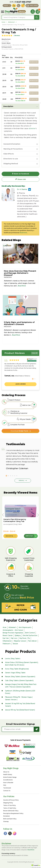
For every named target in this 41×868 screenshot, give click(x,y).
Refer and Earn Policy (10, 819)
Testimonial (7, 788)
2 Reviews (17, 36)
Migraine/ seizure (20, 641)
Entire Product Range (10, 777)
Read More (22, 286)
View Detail (9, 536)
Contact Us (7, 791)
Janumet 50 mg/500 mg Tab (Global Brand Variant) (20, 705)
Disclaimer (7, 816)
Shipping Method (11, 164)
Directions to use (11, 159)
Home (3, 22)
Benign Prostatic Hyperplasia (13, 633)
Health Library (8, 775)
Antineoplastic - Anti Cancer (13, 630)
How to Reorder (8, 783)
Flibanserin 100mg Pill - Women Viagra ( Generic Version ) (19, 698)
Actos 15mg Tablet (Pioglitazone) (17, 669)
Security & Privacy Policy (11, 800)
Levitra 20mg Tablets (13, 659)
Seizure (15, 644)
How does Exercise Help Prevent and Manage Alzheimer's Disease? (20, 273)
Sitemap (6, 822)
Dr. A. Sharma (22, 189)
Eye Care (6, 638)
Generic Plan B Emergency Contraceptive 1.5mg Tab (15, 520)
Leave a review (21, 384)
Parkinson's (7, 644)
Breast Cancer (8, 636)
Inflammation (7, 641)
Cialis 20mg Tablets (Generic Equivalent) (19, 681)
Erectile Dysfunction (30, 636)
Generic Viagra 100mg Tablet (15, 673)
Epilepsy (18, 636)
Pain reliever (32, 641)
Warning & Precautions (13, 149)
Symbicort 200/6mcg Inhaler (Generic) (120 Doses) (20, 692)
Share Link (20, 179)
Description (8, 106)
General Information (12, 144)
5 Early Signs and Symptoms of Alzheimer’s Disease (19, 323)
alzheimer (32, 129)
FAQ (5, 785)
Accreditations (8, 780)
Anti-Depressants (25, 627)
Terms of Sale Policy (10, 808)
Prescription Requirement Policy (13, 814)
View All (35, 353)
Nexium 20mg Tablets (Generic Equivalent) (20, 677)
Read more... (24, 233)
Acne (5, 627)
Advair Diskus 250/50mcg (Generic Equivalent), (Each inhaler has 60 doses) (22, 664)
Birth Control (30, 633)
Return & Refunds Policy (11, 811)
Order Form (19, 431)
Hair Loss (14, 638)
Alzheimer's (12, 22)
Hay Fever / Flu (25, 638)
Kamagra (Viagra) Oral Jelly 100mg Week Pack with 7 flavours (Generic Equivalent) (21, 686)
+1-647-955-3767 (23, 2)
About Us (6, 772)
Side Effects (9, 154)
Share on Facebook (21, 174)
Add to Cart (34, 62)
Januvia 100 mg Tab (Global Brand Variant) (20, 710)
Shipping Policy (8, 803)
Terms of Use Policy (10, 806)
